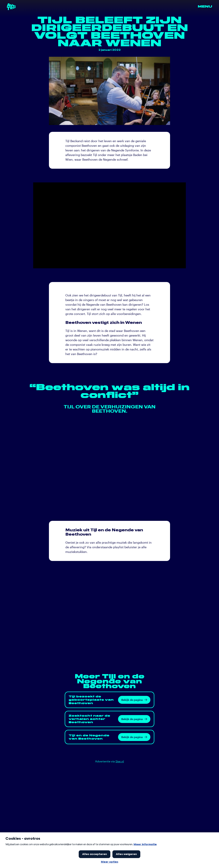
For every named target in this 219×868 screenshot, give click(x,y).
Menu (205, 7)
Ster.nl (120, 761)
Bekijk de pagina (134, 700)
